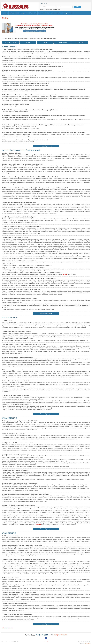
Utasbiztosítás (80, 42)
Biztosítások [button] (12, 13)
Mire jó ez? (42, 9)
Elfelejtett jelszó (57, 9)
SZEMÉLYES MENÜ (11, 42)
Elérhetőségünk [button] (42, 13)
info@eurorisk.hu (61, 635)
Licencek (46, 642)
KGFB (28, 42)
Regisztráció (49, 9)
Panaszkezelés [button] (59, 13)
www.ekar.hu (17, 255)
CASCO (45, 42)
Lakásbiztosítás (62, 42)
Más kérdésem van (7, 628)
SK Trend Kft (88, 643)
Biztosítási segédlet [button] (22, 13)
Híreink (35, 13)
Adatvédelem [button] (51, 13)
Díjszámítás (5, 13)
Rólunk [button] (30, 13)
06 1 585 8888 (43, 635)
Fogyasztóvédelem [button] (69, 13)
